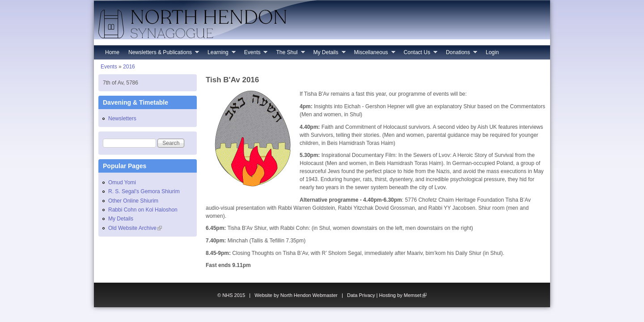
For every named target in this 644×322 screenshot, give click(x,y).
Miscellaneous (373, 54)
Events (254, 54)
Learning (219, 54)
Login (492, 52)
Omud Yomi (122, 182)
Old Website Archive (135, 228)
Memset (415, 295)
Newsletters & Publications (161, 54)
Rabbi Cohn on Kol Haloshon (143, 210)
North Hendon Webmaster (309, 295)
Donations (459, 54)
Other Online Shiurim (133, 201)
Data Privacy (361, 295)
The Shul (288, 54)
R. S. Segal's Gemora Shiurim (144, 191)
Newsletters (122, 119)
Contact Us (418, 54)
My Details (327, 54)
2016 (129, 67)
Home (112, 52)
